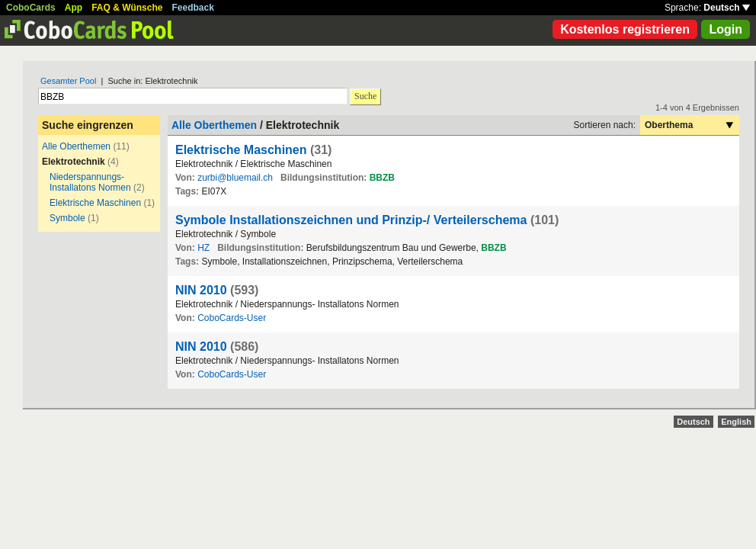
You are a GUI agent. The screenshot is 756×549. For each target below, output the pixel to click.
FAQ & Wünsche (127, 8)
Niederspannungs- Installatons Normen (90, 182)
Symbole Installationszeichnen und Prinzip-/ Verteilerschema (351, 220)
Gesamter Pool (68, 81)
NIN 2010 (201, 290)
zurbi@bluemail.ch (235, 178)
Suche (365, 96)
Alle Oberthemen (76, 146)
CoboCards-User (232, 318)
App (74, 8)
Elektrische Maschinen (95, 203)
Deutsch (727, 8)
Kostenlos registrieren (625, 29)
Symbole (67, 218)
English (736, 422)
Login (726, 29)
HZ (203, 248)
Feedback (193, 8)
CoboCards (31, 8)
